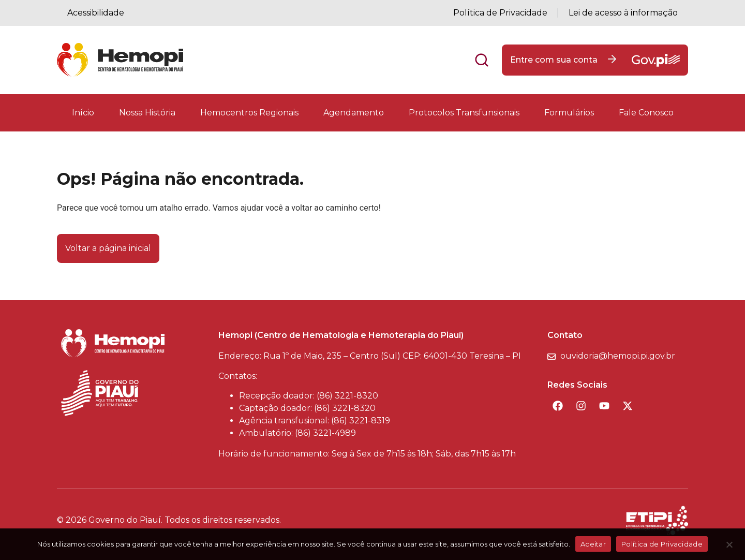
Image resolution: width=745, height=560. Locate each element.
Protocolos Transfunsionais (464, 113)
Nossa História (147, 113)
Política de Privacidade (500, 13)
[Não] (729, 548)
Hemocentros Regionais (249, 113)
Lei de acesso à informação (623, 13)
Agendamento (354, 113)
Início (83, 113)
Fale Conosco (646, 113)
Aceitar (593, 544)
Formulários (569, 113)
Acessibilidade (96, 13)
